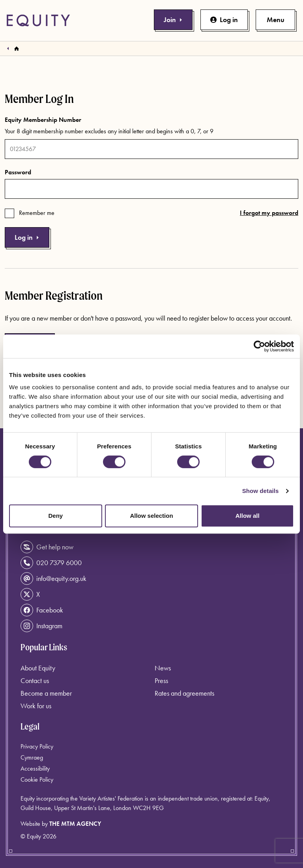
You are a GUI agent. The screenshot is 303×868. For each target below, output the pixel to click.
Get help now (47, 547)
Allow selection (151, 516)
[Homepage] (17, 49)
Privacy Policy (37, 746)
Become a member (46, 693)
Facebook (42, 610)
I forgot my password (269, 213)
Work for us (36, 706)
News (163, 668)
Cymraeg (32, 757)
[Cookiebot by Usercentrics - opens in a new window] (259, 346)
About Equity (38, 668)
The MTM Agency (75, 824)
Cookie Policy (37, 779)
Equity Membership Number (43, 120)
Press (161, 680)
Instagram (41, 626)
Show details (261, 491)
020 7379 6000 (51, 563)
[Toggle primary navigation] (275, 20)
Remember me (37, 213)
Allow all (248, 516)
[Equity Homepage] (38, 21)
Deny (55, 516)
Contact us (35, 680)
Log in (224, 20)
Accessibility (35, 768)
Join (173, 20)
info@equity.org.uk (53, 579)
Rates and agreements (184, 693)
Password (18, 172)
